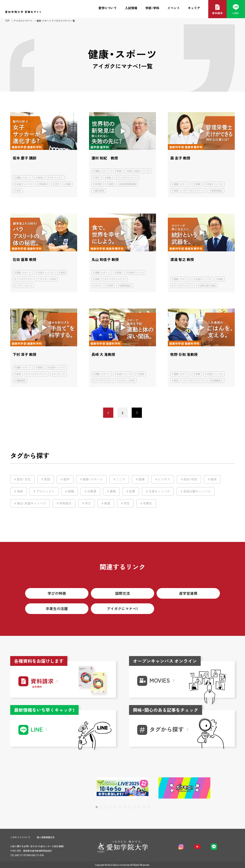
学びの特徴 (57, 593)
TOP (7, 21)
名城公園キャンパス (197, 491)
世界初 (99, 184)
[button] (219, 788)
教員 (69, 184)
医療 (119, 171)
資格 (113, 491)
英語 (47, 479)
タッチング (59, 374)
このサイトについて (20, 837)
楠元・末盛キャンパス (139, 171)
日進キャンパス (24, 184)
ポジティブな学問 (104, 286)
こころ (121, 479)
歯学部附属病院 (128, 184)
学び (57, 184)
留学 (66, 479)
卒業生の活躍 (57, 609)
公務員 (92, 491)
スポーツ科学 (49, 279)
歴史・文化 (24, 479)
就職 (71, 491)
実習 (111, 184)
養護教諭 (21, 381)
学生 (19, 191)
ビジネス (164, 479)
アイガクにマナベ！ (23, 21)
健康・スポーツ (24, 178)
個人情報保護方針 (46, 837)
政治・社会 (190, 479)
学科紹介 (43, 184)
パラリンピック (24, 286)
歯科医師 (100, 191)
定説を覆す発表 (208, 286)
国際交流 (122, 593)
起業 (132, 491)
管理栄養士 (217, 191)
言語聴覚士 (217, 381)
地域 (40, 178)
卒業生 (148, 503)
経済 (214, 479)
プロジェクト (56, 178)
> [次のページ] (137, 413)
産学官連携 (188, 593)
